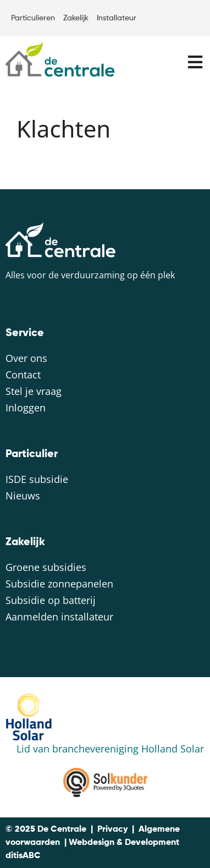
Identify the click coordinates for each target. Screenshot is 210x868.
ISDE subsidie (37, 479)
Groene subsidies (46, 567)
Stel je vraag (34, 391)
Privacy (112, 829)
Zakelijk (76, 18)
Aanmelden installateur (59, 617)
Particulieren (33, 18)
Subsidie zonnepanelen (59, 584)
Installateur (117, 18)
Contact (23, 375)
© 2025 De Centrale (46, 829)
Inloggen (26, 408)
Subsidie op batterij (51, 600)
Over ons (26, 358)
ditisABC (23, 856)
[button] (195, 62)
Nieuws (23, 496)
